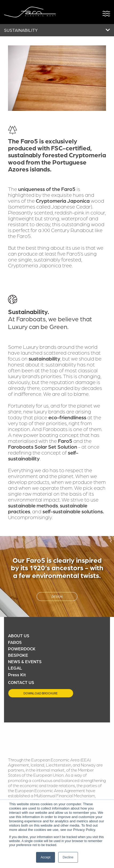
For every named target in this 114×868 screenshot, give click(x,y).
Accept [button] (46, 857)
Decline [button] (68, 857)
